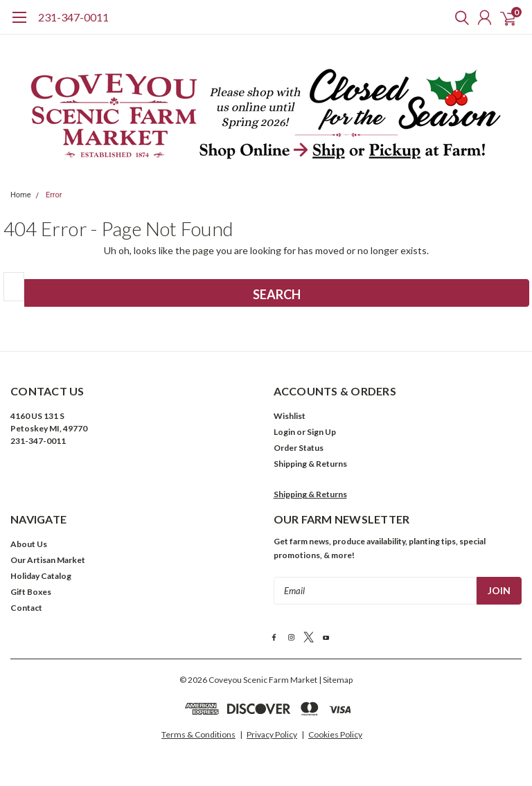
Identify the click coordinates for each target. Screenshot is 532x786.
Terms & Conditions (198, 734)
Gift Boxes (31, 592)
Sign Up (321, 432)
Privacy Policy (272, 734)
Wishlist (290, 416)
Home (21, 195)
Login (284, 432)
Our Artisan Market (48, 560)
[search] (459, 17)
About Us (29, 544)
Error (54, 195)
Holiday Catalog (41, 576)
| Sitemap (336, 680)
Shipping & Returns (310, 464)
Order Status (299, 448)
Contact (26, 608)
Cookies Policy (335, 734)
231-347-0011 (73, 17)
